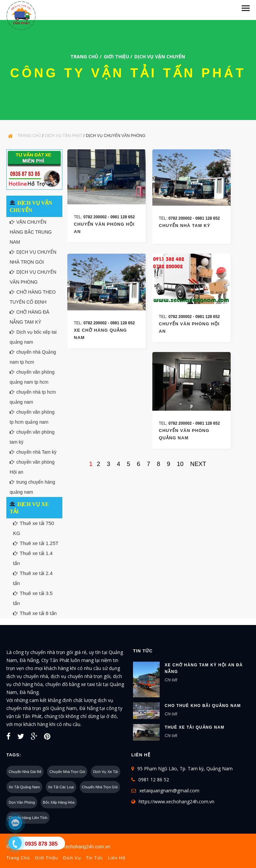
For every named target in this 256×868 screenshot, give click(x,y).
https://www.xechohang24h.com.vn (176, 801)
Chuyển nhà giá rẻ (25, 772)
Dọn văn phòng (22, 802)
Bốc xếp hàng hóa (59, 802)
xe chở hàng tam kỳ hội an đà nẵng (204, 668)
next (198, 464)
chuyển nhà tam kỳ (185, 225)
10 (180, 464)
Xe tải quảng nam (24, 787)
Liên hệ (117, 858)
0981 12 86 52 (154, 779)
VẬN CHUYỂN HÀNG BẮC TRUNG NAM (31, 232)
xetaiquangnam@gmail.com (169, 790)
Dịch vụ (72, 858)
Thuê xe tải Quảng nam (194, 727)
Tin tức (94, 858)
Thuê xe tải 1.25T (36, 543)
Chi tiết (171, 680)
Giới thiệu (116, 56)
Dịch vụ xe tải (105, 772)
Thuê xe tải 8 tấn (35, 613)
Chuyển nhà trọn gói (67, 772)
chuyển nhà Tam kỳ (33, 452)
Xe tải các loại (61, 787)
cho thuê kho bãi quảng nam (203, 706)
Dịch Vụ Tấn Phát (63, 136)
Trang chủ (84, 56)
